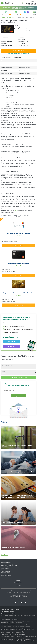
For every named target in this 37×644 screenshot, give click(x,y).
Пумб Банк (27, 641)
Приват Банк (20, 641)
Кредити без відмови (6, 573)
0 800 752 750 (31, 3)
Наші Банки (4, 555)
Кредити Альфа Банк (6, 567)
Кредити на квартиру (6, 570)
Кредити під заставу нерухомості (9, 565)
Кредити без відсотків (6, 575)
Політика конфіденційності (8, 614)
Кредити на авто (5, 568)
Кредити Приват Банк (6, 563)
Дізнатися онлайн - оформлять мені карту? (18, 54)
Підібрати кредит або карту (18, 377)
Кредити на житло (6, 571)
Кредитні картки (17, 14)
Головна (3, 18)
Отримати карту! (18, 51)
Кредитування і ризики (7, 611)
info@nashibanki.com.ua (20, 598)
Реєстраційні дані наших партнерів (11, 609)
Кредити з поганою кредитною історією (11, 564)
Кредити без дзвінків (6, 574)
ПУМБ (16, 211)
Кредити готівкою (6, 14)
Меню (34, 14)
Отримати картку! (18, 246)
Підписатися (18, 396)
